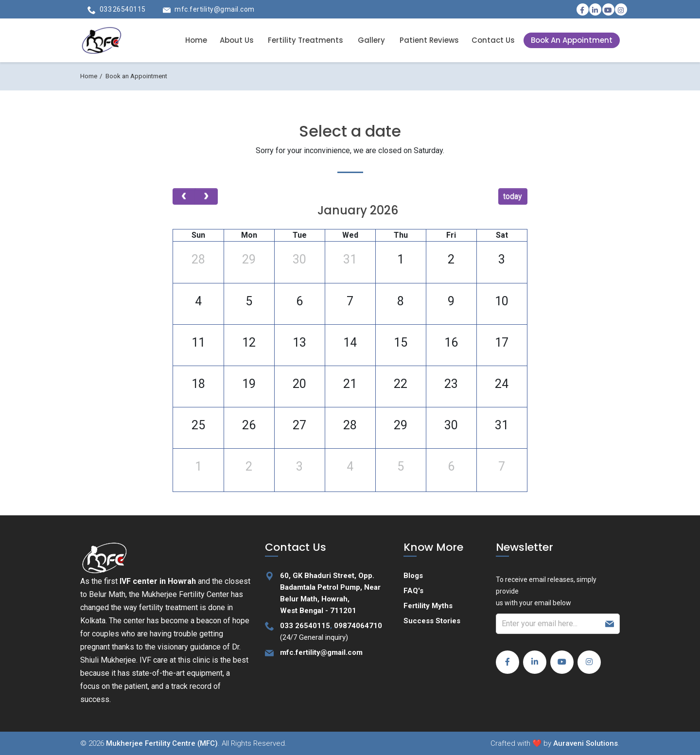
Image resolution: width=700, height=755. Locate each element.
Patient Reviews (429, 40)
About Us (237, 40)
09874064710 (358, 626)
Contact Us (493, 40)
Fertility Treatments (306, 40)
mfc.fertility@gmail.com (215, 9)
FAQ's (413, 591)
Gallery (371, 40)
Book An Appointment (572, 40)
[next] (206, 196)
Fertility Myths (428, 606)
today (513, 196)
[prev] (184, 196)
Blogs (413, 576)
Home (196, 40)
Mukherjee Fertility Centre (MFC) (162, 743)
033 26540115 (123, 9)
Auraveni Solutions (586, 743)
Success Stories (432, 621)
